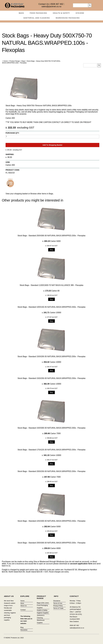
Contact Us (44, 4)
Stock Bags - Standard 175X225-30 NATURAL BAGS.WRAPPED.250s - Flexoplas (51, 450)
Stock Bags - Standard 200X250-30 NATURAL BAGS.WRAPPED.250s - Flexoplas (51, 471)
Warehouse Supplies (41, 621)
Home (6, 61)
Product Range (15, 61)
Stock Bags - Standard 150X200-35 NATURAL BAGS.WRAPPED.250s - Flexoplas (51, 356)
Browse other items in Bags (42, 194)
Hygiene (80, 13)
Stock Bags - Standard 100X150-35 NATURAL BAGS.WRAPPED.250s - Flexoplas (51, 307)
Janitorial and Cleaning (37, 18)
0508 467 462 (57, 4)
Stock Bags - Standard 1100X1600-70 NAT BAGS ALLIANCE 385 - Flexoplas (51, 285)
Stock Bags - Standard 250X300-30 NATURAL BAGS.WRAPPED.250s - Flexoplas (51, 236)
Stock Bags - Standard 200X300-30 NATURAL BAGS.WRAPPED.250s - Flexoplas (51, 543)
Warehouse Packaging (68, 18)
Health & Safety (61, 13)
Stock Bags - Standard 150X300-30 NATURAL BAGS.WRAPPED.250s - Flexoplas (51, 428)
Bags (21, 13)
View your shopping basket (17, 194)
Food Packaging (38, 13)
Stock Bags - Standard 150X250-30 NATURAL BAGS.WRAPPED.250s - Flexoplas (51, 378)
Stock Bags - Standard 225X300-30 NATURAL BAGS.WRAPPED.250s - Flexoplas (51, 521)
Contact (23, 610)
